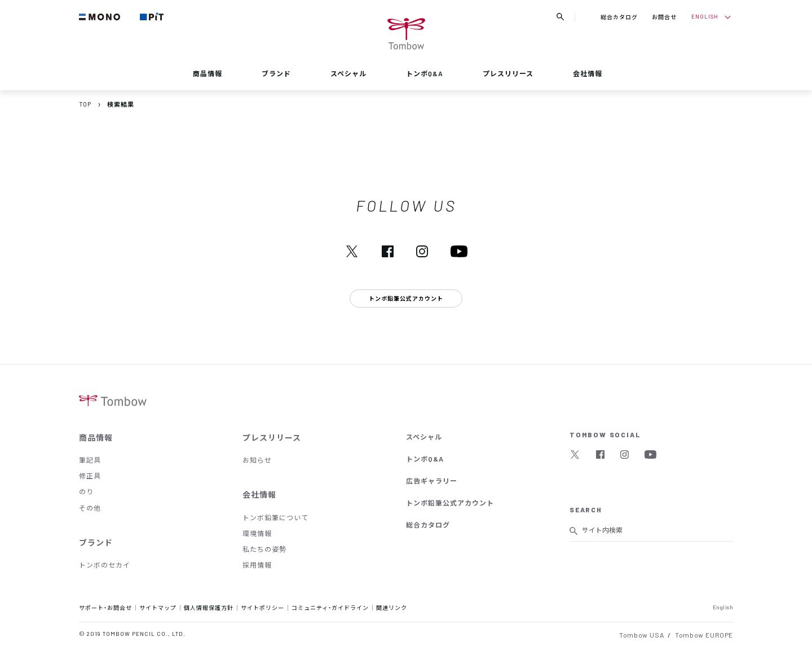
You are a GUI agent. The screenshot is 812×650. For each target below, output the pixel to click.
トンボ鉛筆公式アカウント (450, 503)
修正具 (90, 476)
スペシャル (348, 73)
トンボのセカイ (105, 565)
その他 (90, 508)
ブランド (276, 73)
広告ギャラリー (432, 481)
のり (86, 491)
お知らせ (257, 460)
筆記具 (90, 460)
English (723, 607)
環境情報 (257, 533)
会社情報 (588, 73)
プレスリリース (508, 73)
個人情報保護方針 (209, 607)
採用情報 (257, 565)
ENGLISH (705, 16)
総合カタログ (619, 17)
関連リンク (392, 607)
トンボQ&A (425, 73)
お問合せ (664, 17)
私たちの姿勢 (264, 549)
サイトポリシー (262, 607)
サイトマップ (158, 607)
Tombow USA (641, 635)
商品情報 (208, 73)
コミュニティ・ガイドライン (330, 607)
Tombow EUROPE (704, 635)
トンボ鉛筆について (275, 517)
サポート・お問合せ (105, 607)
